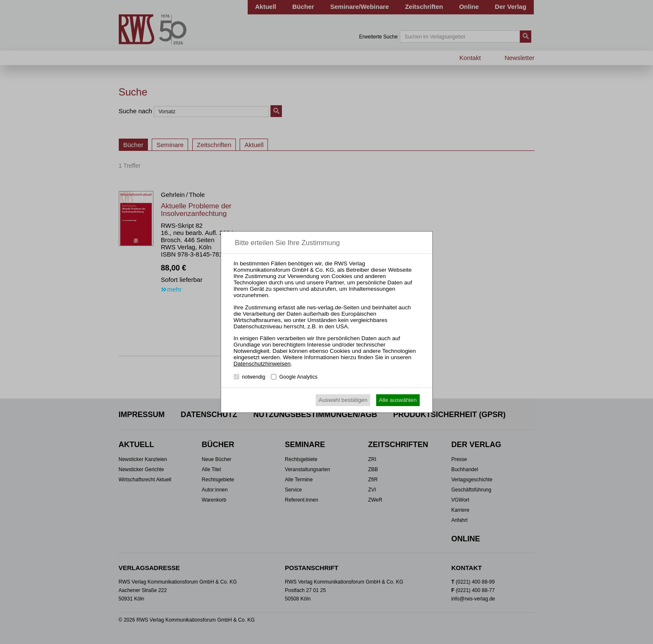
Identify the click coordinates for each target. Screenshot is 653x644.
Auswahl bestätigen (343, 400)
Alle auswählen (398, 400)
